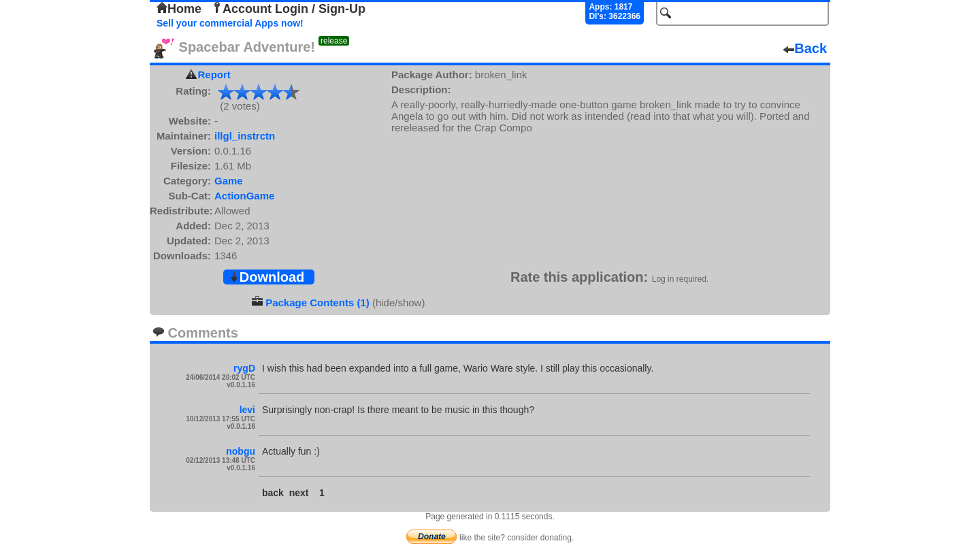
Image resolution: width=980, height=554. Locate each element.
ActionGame (244, 196)
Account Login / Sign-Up (289, 9)
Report (214, 75)
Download (267, 277)
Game (229, 181)
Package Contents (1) (317, 303)
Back (805, 48)
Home (179, 9)
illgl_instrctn (245, 136)
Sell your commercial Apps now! (230, 23)
